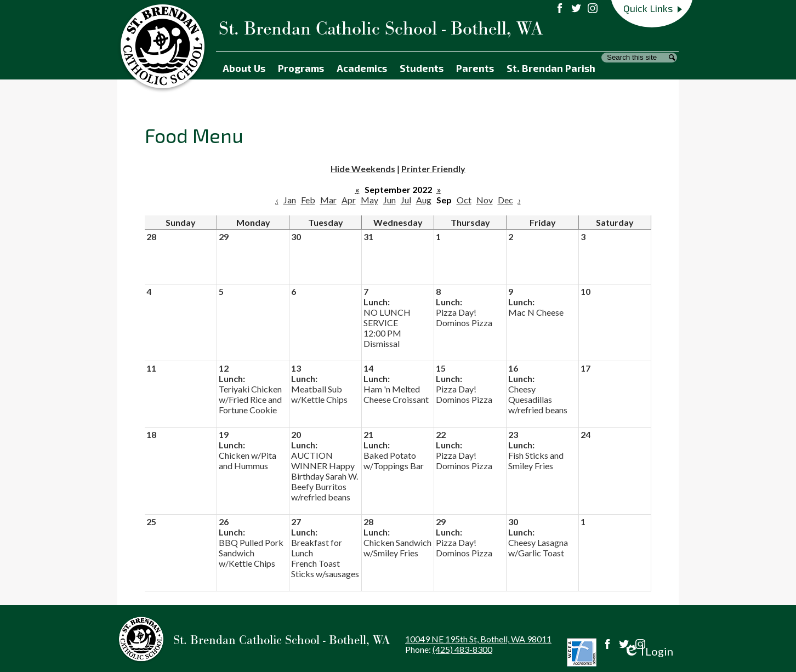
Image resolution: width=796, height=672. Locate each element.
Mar (328, 200)
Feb (308, 200)
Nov (485, 200)
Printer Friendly (433, 169)
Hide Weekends (363, 169)
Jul (406, 200)
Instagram (640, 644)
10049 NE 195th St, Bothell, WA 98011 (478, 639)
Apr (349, 200)
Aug (424, 200)
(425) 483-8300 (462, 649)
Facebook (607, 644)
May (369, 200)
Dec (505, 200)
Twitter (624, 644)
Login (648, 651)
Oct (464, 200)
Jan (290, 200)
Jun (390, 200)
